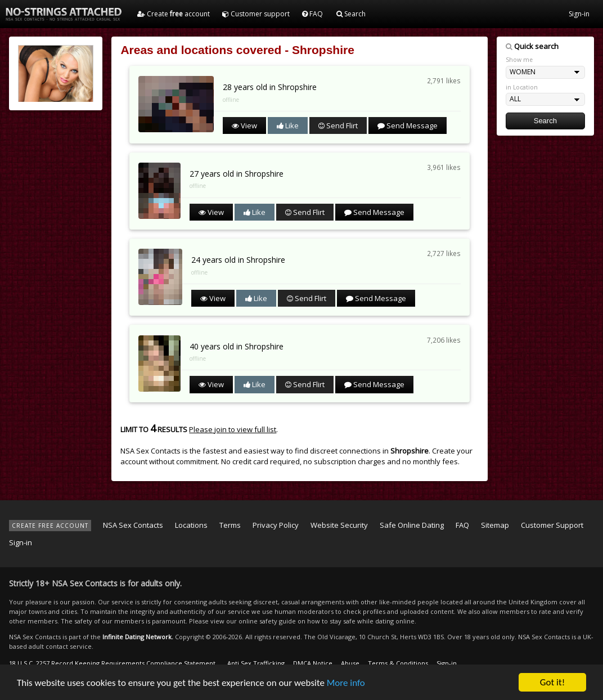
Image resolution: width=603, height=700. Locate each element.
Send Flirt (338, 125)
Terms (230, 525)
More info (346, 683)
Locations (191, 525)
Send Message (408, 125)
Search (351, 14)
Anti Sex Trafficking (256, 663)
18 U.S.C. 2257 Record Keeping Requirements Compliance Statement (112, 663)
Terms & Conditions (398, 663)
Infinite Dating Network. (138, 637)
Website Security (339, 525)
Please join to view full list (233, 429)
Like (288, 125)
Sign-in (579, 14)
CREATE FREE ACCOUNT (50, 526)
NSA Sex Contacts (133, 525)
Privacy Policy (276, 525)
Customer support (256, 14)
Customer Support (552, 525)
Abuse (350, 663)
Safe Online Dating (412, 525)
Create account (174, 14)
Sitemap (495, 525)
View (244, 125)
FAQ (312, 14)
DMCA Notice (313, 663)
